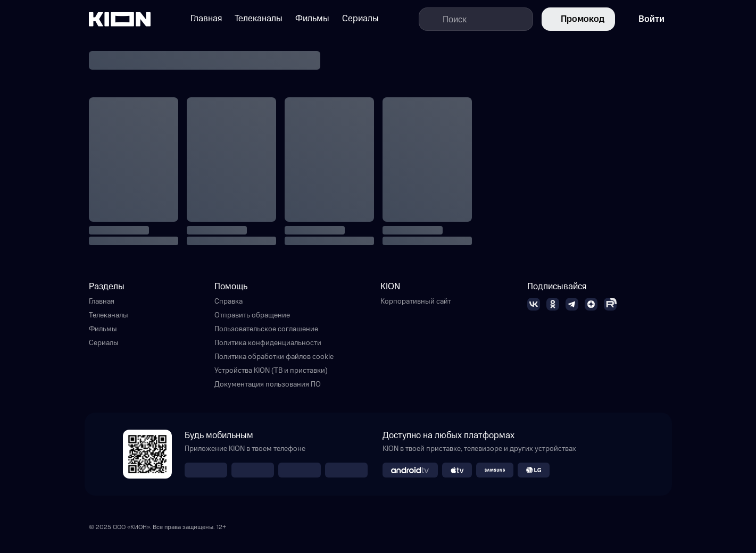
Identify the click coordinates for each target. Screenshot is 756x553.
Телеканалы (109, 315)
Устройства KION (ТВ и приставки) (271, 371)
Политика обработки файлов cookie (274, 357)
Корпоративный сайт (416, 301)
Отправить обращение (252, 315)
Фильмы (103, 329)
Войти (644, 19)
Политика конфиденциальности (268, 343)
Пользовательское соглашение (266, 329)
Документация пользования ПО (268, 384)
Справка (229, 301)
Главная (102, 301)
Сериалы (104, 343)
